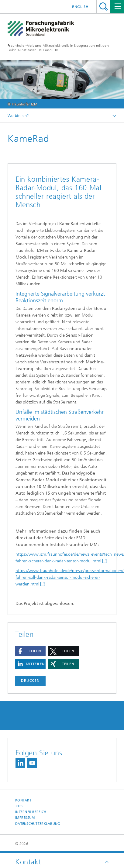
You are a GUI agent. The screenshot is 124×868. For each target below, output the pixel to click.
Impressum (25, 818)
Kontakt (23, 800)
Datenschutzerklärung (38, 824)
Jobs (19, 806)
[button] (30, 651)
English (80, 7)
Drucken (30, 681)
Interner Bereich (31, 812)
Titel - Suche (103, 7)
